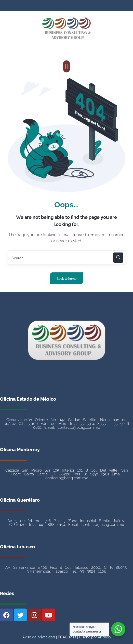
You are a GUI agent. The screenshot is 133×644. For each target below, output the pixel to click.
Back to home (66, 279)
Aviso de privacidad (39, 637)
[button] (67, 66)
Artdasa (104, 637)
